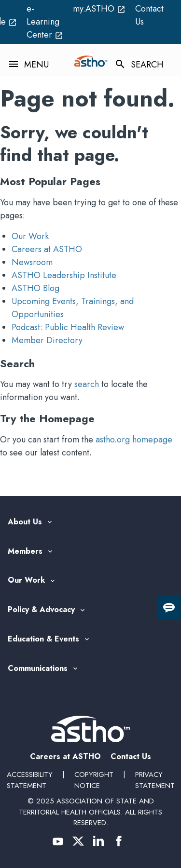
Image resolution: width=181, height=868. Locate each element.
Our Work (30, 236)
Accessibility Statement (30, 780)
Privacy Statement (155, 780)
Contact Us (149, 15)
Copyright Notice (94, 780)
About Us (25, 522)
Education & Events (43, 639)
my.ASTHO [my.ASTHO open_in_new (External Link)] (99, 9)
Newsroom (32, 262)
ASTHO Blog (35, 288)
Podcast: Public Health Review (68, 327)
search (87, 384)
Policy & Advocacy (41, 610)
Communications (38, 669)
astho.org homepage (134, 440)
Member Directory (47, 340)
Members (25, 552)
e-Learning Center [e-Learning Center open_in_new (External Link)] (45, 22)
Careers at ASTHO (47, 249)
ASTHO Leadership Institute (64, 275)
